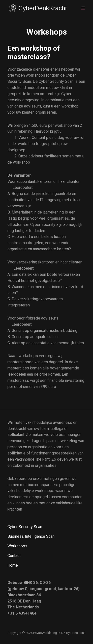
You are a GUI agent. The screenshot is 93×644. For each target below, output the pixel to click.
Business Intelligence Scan (31, 536)
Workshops (17, 546)
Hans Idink (78, 633)
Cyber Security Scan (25, 527)
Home (13, 565)
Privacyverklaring (45, 633)
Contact (14, 556)
